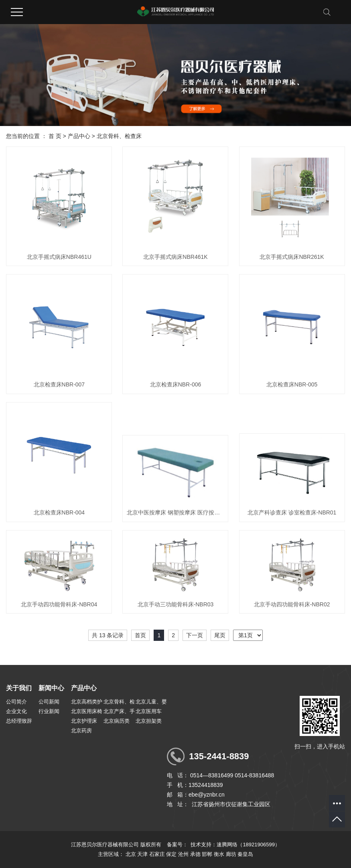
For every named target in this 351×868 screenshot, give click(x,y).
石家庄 (157, 854)
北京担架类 (149, 721)
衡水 (219, 854)
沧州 (183, 854)
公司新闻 (49, 702)
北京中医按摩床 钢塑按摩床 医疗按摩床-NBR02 (175, 512)
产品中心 (79, 136)
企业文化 (16, 711)
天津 (142, 854)
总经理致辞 (19, 721)
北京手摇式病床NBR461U (59, 257)
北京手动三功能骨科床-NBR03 (176, 604)
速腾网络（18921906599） (248, 845)
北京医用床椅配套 (87, 712)
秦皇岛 (245, 854)
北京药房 (81, 731)
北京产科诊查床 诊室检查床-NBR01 (292, 512)
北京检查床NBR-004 (59, 512)
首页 (140, 635)
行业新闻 (49, 711)
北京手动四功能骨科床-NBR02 (292, 604)
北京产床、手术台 (119, 712)
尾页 (220, 635)
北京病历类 (117, 721)
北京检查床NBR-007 (59, 384)
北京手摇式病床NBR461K (175, 257)
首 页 (55, 136)
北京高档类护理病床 (87, 703)
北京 (131, 854)
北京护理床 (84, 721)
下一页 (195, 635)
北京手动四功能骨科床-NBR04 (59, 604)
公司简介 (16, 702)
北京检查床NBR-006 (176, 384)
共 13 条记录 (108, 635)
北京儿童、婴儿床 (151, 703)
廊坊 (231, 854)
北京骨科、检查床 (119, 136)
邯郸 (207, 854)
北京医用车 (149, 711)
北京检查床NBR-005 (292, 384)
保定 (171, 854)
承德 (195, 854)
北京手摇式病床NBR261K (292, 257)
